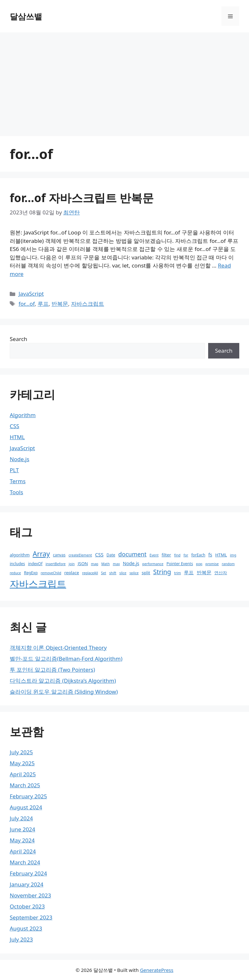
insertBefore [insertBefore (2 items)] (55, 564)
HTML (17, 437)
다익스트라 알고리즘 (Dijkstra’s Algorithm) (63, 681)
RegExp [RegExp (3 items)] (31, 573)
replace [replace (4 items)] (72, 573)
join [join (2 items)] (72, 564)
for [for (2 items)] (186, 555)
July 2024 (21, 818)
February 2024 (28, 873)
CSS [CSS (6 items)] (99, 554)
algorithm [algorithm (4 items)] (20, 555)
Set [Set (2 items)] (104, 573)
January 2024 (27, 884)
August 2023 (26, 928)
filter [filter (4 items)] (166, 555)
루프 (43, 304)
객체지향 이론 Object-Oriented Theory (58, 648)
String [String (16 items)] (162, 572)
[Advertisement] (124, 81)
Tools (16, 492)
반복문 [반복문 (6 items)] (204, 572)
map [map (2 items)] (95, 564)
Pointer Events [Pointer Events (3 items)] (180, 564)
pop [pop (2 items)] (199, 564)
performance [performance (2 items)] (153, 564)
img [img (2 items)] (233, 555)
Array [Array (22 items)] (41, 554)
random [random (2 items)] (228, 564)
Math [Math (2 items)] (105, 564)
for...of (27, 304)
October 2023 (27, 906)
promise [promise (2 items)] (212, 564)
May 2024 (22, 840)
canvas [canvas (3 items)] (59, 555)
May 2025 (22, 763)
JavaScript (31, 294)
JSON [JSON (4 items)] (83, 564)
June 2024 (23, 829)
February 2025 (28, 796)
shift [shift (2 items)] (113, 573)
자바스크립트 (88, 304)
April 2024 (23, 851)
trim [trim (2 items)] (178, 573)
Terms (18, 481)
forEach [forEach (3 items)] (198, 555)
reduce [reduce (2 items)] (15, 573)
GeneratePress (157, 970)
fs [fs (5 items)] (210, 555)
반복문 (60, 304)
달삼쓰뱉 (26, 16)
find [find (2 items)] (177, 555)
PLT (14, 470)
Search (18, 339)
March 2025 (25, 785)
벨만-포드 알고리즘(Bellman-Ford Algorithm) (66, 659)
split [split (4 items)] (146, 573)
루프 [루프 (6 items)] (189, 572)
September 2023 (31, 917)
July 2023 (21, 939)
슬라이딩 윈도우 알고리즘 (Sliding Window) (64, 692)
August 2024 (26, 807)
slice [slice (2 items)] (123, 573)
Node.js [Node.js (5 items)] (131, 563)
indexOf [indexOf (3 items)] (35, 564)
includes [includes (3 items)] (17, 564)
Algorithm (23, 415)
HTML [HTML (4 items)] (221, 555)
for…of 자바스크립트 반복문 (82, 198)
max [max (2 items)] (116, 564)
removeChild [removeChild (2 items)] (51, 573)
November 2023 (30, 895)
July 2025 (21, 752)
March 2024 (25, 862)
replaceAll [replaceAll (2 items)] (90, 573)
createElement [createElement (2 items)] (80, 555)
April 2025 (23, 774)
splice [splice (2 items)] (134, 573)
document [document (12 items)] (132, 554)
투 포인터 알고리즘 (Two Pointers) (52, 670)
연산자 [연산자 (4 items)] (221, 573)
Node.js (19, 459)
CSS (14, 426)
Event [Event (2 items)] (154, 555)
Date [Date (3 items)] (111, 555)
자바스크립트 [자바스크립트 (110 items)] (38, 584)
